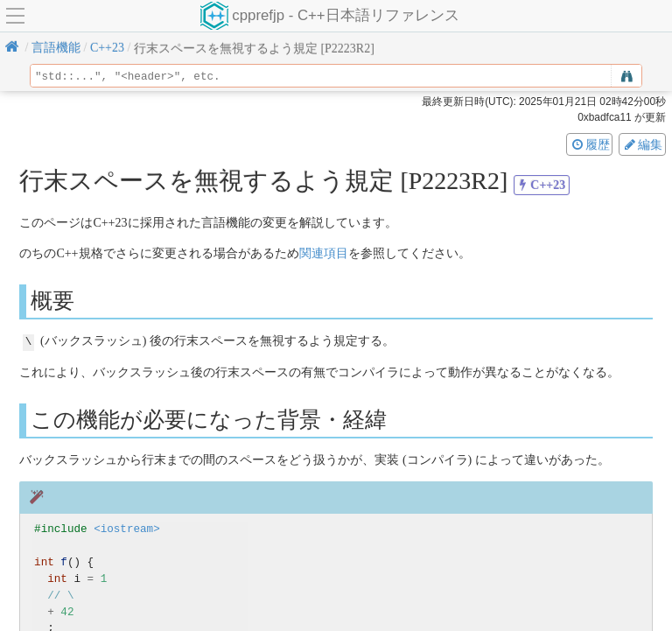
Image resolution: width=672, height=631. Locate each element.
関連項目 (324, 253)
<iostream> (127, 528)
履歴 (590, 144)
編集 (642, 144)
